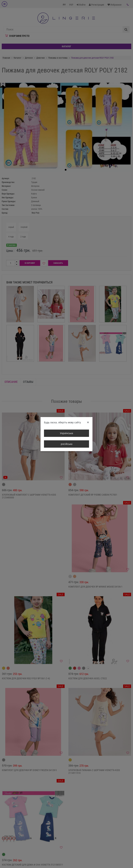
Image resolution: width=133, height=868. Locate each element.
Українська (66, 433)
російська (67, 444)
